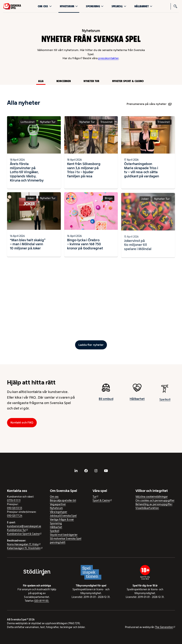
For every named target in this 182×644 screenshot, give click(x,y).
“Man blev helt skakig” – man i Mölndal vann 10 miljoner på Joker (28, 246)
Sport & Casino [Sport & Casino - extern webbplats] (101, 500)
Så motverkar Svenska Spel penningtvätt (66, 540)
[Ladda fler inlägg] (91, 345)
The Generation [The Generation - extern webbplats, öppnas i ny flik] (164, 627)
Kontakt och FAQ (22, 422)
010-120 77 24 (15, 516)
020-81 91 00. (42, 601)
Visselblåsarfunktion (147, 508)
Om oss (45, 6)
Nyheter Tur (91, 81)
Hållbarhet (143, 6)
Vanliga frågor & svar (62, 519)
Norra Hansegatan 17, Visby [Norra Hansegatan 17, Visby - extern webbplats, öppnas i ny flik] (23, 544)
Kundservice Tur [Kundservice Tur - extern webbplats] (16, 530)
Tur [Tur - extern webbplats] (94, 497)
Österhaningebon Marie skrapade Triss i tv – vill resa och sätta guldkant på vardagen (142, 171)
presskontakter (108, 58)
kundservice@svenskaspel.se (24, 526)
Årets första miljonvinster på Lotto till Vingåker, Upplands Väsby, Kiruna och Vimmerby (27, 172)
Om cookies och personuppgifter (155, 500)
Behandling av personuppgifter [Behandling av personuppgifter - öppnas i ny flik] (154, 504)
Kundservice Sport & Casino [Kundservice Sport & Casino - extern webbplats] (23, 534)
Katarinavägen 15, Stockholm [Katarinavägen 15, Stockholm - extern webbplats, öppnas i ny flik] (24, 548)
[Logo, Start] (12, 6)
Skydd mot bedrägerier (64, 535)
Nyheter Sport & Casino (128, 81)
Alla (41, 81)
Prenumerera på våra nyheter (149, 104)
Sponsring (95, 6)
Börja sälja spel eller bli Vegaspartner (63, 502)
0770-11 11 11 (14, 500)
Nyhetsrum (69, 6)
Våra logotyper (59, 512)
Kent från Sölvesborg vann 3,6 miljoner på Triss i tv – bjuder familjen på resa (84, 170)
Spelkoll (119, 6)
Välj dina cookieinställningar (152, 497)
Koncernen (64, 81)
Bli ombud (106, 400)
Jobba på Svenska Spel (63, 516)
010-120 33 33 (15, 508)
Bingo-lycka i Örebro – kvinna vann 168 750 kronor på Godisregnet (85, 248)
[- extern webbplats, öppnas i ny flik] (76, 471)
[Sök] (175, 6)
